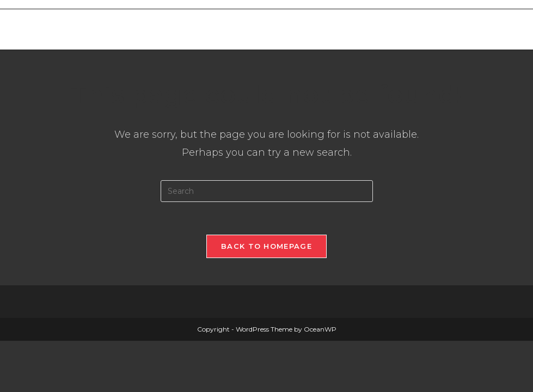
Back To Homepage (266, 246)
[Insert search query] (267, 191)
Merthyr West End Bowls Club (123, 29)
